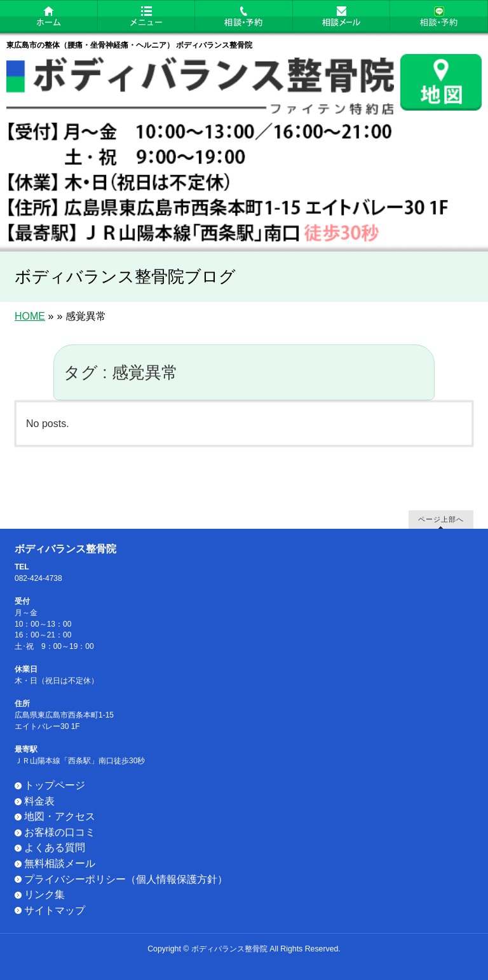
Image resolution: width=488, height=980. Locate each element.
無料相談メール (60, 863)
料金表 (39, 801)
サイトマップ (55, 910)
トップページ (55, 785)
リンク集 (44, 895)
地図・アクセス (60, 816)
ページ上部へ (441, 519)
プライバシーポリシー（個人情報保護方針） (126, 879)
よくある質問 (55, 847)
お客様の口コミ (60, 832)
